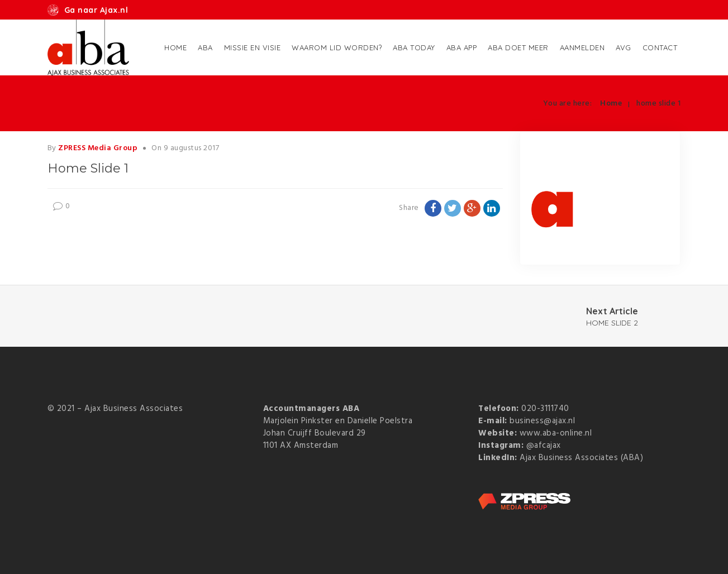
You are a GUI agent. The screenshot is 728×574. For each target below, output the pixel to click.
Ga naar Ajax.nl (96, 10)
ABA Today (414, 47)
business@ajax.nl (542, 421)
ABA (205, 47)
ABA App (462, 47)
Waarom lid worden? (337, 47)
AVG (624, 47)
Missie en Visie (253, 47)
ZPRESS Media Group (98, 148)
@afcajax (544, 446)
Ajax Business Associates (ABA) (581, 458)
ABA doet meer (518, 47)
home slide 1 (658, 104)
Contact (660, 47)
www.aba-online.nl (556, 433)
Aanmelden (582, 47)
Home (175, 47)
